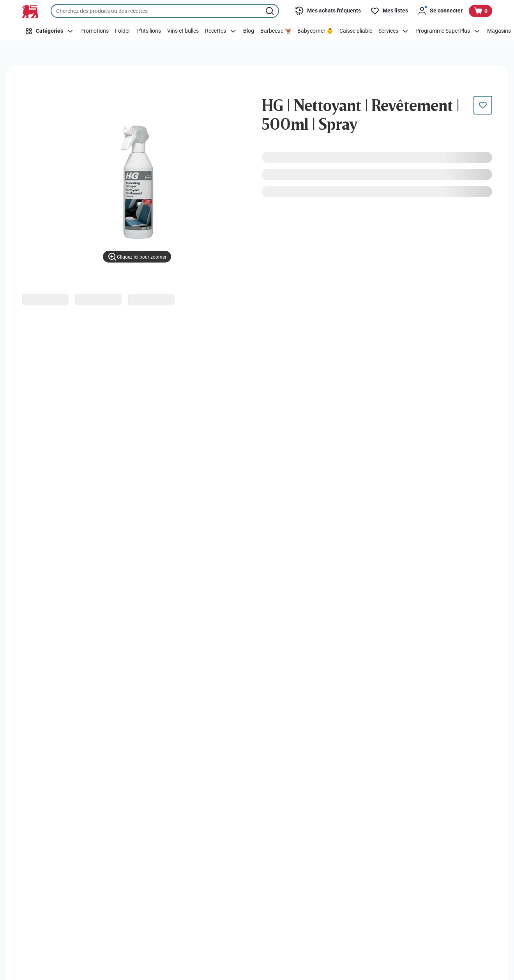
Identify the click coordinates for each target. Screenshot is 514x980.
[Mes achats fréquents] (328, 11)
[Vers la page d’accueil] (30, 11)
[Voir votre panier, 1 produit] (480, 11)
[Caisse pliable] (356, 31)
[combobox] (165, 11)
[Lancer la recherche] (270, 11)
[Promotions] (94, 31)
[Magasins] (499, 31)
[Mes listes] (389, 11)
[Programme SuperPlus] (448, 31)
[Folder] (123, 31)
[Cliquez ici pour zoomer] (137, 257)
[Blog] (249, 31)
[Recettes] (221, 31)
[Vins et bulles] (183, 31)
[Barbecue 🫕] (276, 31)
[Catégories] (49, 31)
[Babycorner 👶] (315, 31)
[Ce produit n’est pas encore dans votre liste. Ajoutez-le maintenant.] (483, 105)
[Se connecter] (440, 11)
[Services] (394, 31)
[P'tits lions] (149, 31)
